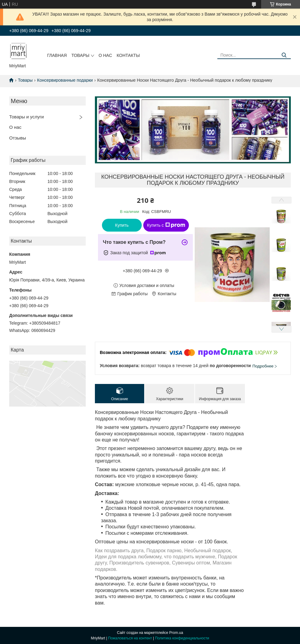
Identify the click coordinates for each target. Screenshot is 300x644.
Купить (122, 225)
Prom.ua (176, 633)
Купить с (166, 225)
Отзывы (18, 138)
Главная (57, 55)
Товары (80, 55)
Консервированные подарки (65, 80)
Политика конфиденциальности (182, 638)
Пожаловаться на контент (130, 638)
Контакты (128, 55)
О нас (105, 55)
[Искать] (284, 55)
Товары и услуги (26, 117)
